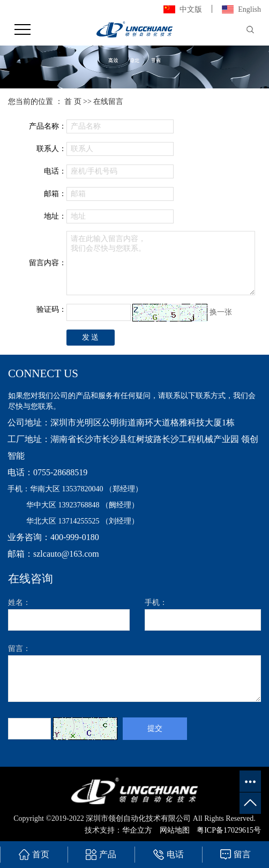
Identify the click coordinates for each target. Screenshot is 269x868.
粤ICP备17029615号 (229, 830)
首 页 (73, 102)
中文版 (191, 9)
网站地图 (175, 830)
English (249, 9)
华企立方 (138, 830)
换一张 (221, 312)
